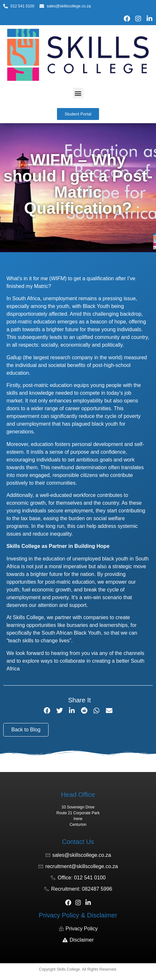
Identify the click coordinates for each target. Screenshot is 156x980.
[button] (78, 93)
